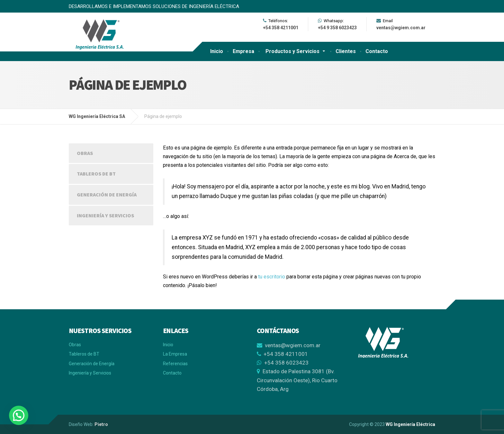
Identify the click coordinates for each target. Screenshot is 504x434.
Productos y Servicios (292, 51)
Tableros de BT (96, 174)
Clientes (346, 51)
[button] (19, 415)
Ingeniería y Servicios (105, 215)
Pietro (101, 424)
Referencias (175, 364)
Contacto (377, 51)
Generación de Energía (107, 194)
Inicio (217, 51)
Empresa (243, 51)
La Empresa (175, 354)
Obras (85, 153)
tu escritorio (272, 277)
